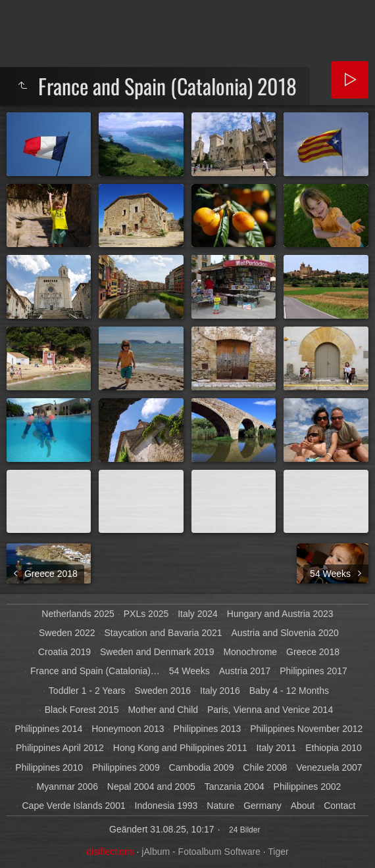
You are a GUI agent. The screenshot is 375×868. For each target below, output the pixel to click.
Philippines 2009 (126, 767)
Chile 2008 (265, 767)
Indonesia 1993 (166, 806)
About (303, 806)
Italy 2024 (198, 614)
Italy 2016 (220, 691)
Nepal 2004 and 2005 (151, 787)
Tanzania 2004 (235, 787)
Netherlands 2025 (78, 614)
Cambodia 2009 (202, 767)
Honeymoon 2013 (128, 729)
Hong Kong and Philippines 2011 (180, 748)
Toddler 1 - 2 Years (87, 691)
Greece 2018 (313, 652)
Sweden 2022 (67, 633)
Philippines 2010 (49, 767)
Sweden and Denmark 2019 (157, 652)
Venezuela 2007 (329, 767)
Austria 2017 (245, 671)
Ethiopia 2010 (334, 748)
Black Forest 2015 (82, 710)
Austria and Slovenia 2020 (285, 633)
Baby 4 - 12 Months (289, 691)
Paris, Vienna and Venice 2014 (270, 710)
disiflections (110, 852)
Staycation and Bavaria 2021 (163, 633)
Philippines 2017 (313, 671)
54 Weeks (189, 671)
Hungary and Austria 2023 (280, 614)
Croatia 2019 (64, 652)
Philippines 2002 (308, 787)
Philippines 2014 (48, 729)
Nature (220, 806)
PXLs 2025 (146, 614)
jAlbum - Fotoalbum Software (201, 852)
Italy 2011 (277, 748)
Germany (262, 806)
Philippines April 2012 (60, 748)
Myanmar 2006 (67, 787)
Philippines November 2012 (306, 729)
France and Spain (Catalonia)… (95, 671)
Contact (339, 806)
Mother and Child (163, 710)
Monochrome (250, 652)
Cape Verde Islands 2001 (73, 806)
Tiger (278, 852)
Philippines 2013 (208, 729)
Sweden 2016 (162, 691)
